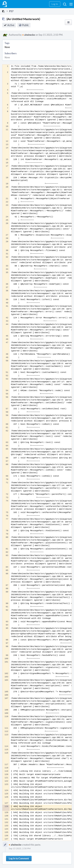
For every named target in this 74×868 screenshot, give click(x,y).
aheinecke (29, 35)
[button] (71, 4)
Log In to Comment (19, 858)
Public (25, 25)
